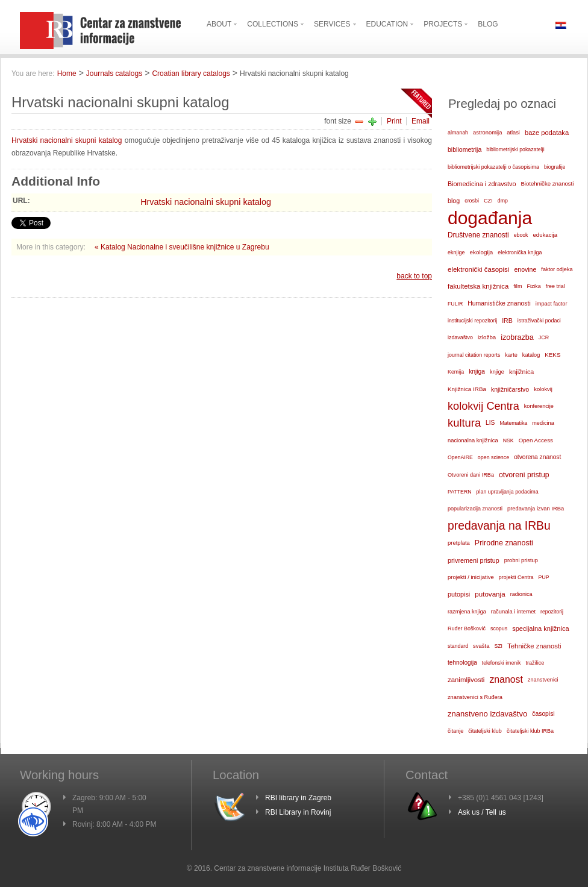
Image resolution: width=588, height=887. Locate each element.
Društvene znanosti (478, 235)
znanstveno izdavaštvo (487, 714)
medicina (543, 423)
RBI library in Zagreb (298, 798)
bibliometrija (464, 149)
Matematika (513, 423)
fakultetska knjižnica (478, 286)
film (518, 286)
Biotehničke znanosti (547, 183)
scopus (499, 628)
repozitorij (552, 612)
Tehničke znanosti (534, 646)
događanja (490, 218)
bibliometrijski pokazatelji (515, 149)
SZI (498, 646)
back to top (414, 276)
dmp (503, 201)
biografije (555, 167)
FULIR (455, 304)
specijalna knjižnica (540, 628)
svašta (481, 646)
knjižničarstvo (510, 389)
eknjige (456, 252)
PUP (544, 577)
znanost (506, 679)
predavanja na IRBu (499, 526)
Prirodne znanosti (504, 543)
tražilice (535, 663)
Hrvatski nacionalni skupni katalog (67, 140)
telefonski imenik (502, 663)
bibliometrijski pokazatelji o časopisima (493, 167)
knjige (497, 372)
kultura (464, 423)
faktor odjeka (557, 269)
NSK (508, 440)
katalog (531, 355)
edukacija (546, 235)
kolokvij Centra (483, 406)
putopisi (459, 594)
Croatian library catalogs (191, 74)
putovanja (490, 594)
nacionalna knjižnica (473, 440)
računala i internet (513, 612)
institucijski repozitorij (472, 321)
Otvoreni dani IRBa (471, 475)
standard (458, 646)
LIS (490, 423)
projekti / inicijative (471, 577)
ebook (521, 235)
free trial (555, 286)
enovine (525, 269)
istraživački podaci (539, 321)
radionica (521, 594)
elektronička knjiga (520, 252)
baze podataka (547, 133)
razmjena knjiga (467, 612)
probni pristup (521, 560)
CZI (488, 201)
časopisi (543, 714)
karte (511, 355)
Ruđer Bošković (467, 628)
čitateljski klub (485, 731)
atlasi (513, 133)
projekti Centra (516, 577)
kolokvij (543, 389)
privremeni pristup (474, 560)
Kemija (456, 372)
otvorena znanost (537, 457)
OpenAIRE (460, 457)
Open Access (536, 440)
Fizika (533, 286)
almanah (458, 133)
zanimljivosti (466, 680)
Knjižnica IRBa (467, 389)
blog (454, 201)
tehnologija (462, 663)
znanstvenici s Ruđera (475, 697)
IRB (507, 321)
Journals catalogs (114, 74)
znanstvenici (543, 680)
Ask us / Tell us (482, 812)
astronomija (487, 133)
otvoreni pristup (524, 475)
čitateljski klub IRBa (530, 731)
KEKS (552, 355)
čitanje (455, 731)
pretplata (459, 543)
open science (493, 457)
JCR (544, 337)
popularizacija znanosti (475, 509)
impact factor (552, 304)
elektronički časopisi (478, 269)
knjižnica (521, 372)
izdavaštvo (460, 337)
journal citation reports (474, 355)
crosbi (472, 201)
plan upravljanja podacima (508, 492)
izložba (487, 337)
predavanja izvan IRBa (536, 509)
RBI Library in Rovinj (298, 812)
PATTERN (460, 492)
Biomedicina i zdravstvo (482, 184)
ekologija (482, 252)
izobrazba (517, 337)
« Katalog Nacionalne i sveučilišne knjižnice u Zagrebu (182, 247)
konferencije (539, 406)
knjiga (477, 371)
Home (67, 74)
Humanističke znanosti (499, 303)
